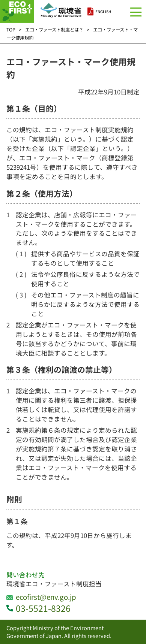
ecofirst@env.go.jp (46, 597)
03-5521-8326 (43, 608)
